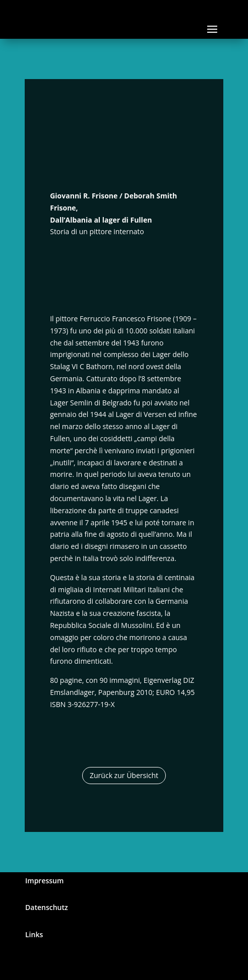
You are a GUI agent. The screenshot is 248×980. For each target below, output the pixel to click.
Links (34, 934)
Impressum (44, 881)
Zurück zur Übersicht (124, 775)
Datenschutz (47, 907)
